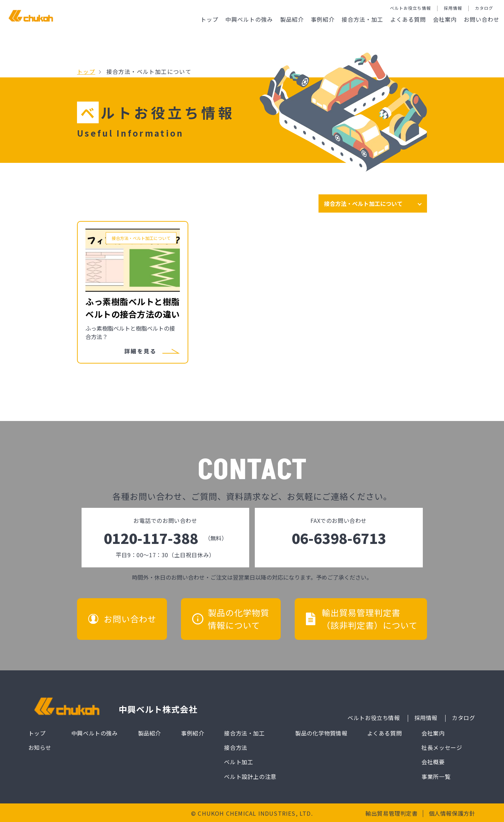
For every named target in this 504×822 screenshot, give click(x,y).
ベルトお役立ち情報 (410, 8)
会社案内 (445, 19)
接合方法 (236, 747)
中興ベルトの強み (249, 19)
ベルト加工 (239, 762)
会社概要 (433, 762)
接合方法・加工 (362, 19)
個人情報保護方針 (452, 813)
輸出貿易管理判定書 (391, 813)
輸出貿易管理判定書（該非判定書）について (370, 619)
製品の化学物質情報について (239, 619)
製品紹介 (292, 19)
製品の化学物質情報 (321, 733)
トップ (209, 19)
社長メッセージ (442, 747)
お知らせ (40, 747)
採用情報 (453, 8)
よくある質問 (408, 19)
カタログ (484, 8)
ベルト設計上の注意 (250, 776)
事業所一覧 (436, 776)
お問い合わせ (482, 19)
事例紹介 (323, 19)
